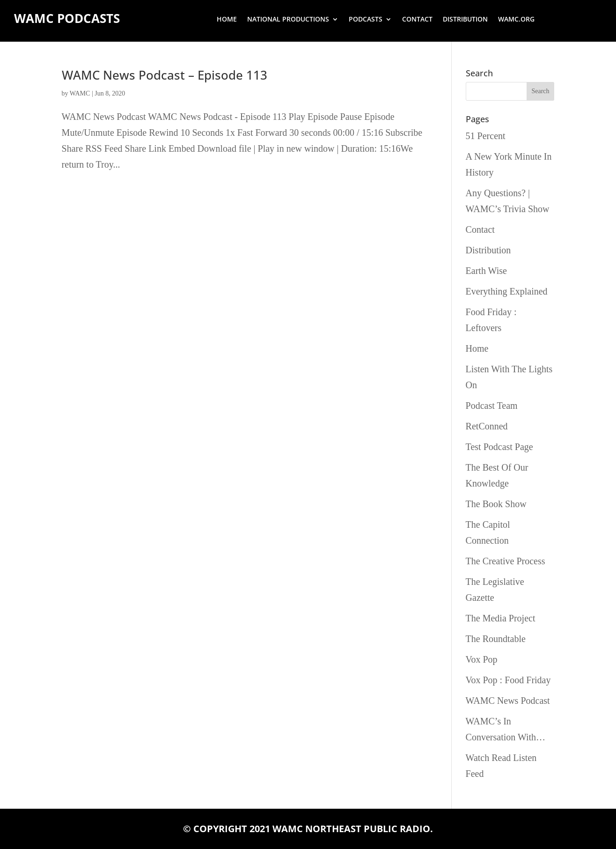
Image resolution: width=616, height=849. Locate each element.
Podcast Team (492, 406)
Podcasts (366, 20)
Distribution (465, 20)
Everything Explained (507, 291)
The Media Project (501, 618)
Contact (417, 20)
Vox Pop (482, 659)
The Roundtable (496, 639)
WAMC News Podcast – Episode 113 (165, 75)
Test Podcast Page (499, 447)
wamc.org (516, 20)
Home (227, 20)
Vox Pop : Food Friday (508, 680)
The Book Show (496, 504)
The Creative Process (506, 561)
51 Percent (486, 136)
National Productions (288, 20)
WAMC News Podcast (508, 701)
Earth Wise (486, 271)
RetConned (487, 426)
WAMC (80, 93)
